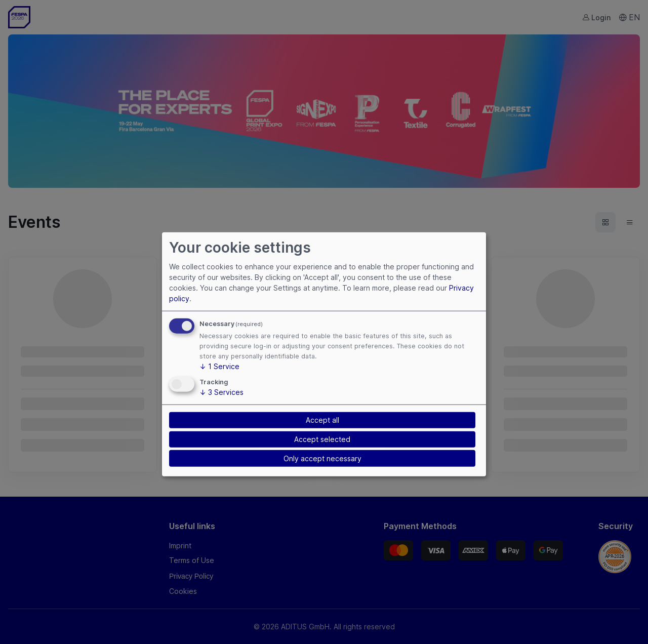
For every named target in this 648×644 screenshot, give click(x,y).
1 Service (219, 366)
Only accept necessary (322, 458)
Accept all (322, 420)
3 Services (221, 392)
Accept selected (322, 439)
